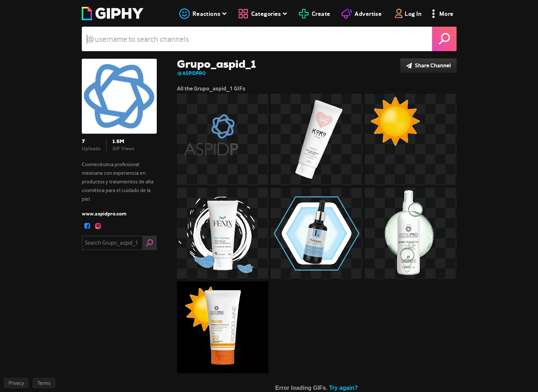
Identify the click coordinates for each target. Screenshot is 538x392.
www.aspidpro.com (104, 214)
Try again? (343, 388)
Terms (44, 383)
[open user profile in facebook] (87, 226)
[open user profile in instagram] (98, 226)
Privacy (16, 383)
